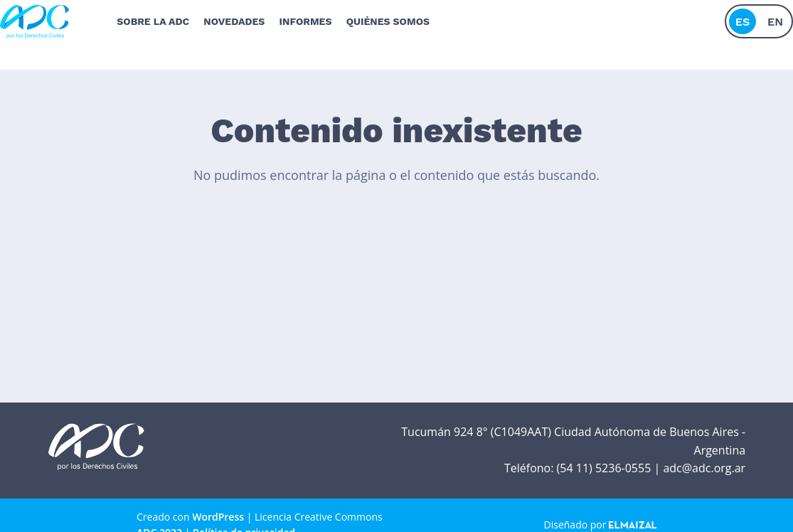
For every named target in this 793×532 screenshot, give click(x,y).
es (743, 17)
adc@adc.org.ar (704, 468)
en (775, 17)
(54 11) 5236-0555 (604, 468)
